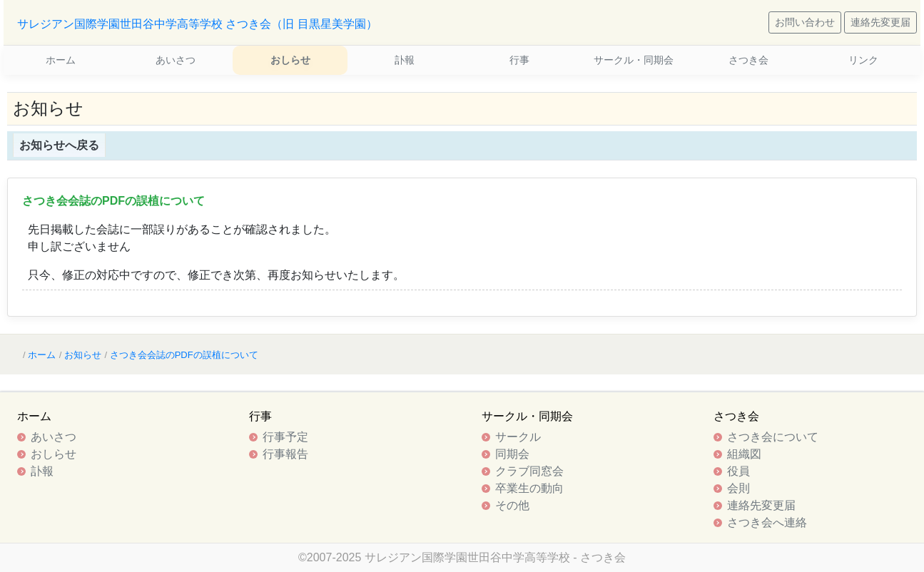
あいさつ (176, 60)
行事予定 (285, 437)
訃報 (405, 60)
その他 (512, 505)
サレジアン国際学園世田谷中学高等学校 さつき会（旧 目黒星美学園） (197, 24)
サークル (518, 437)
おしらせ (290, 60)
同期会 (512, 454)
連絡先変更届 (880, 22)
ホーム (61, 60)
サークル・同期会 (634, 60)
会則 (738, 488)
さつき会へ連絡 (767, 522)
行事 (519, 60)
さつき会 (748, 60)
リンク (863, 60)
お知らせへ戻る (59, 145)
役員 (738, 471)
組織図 (744, 454)
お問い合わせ (805, 22)
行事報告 (285, 454)
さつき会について (773, 437)
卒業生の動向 (529, 488)
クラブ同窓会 (529, 471)
